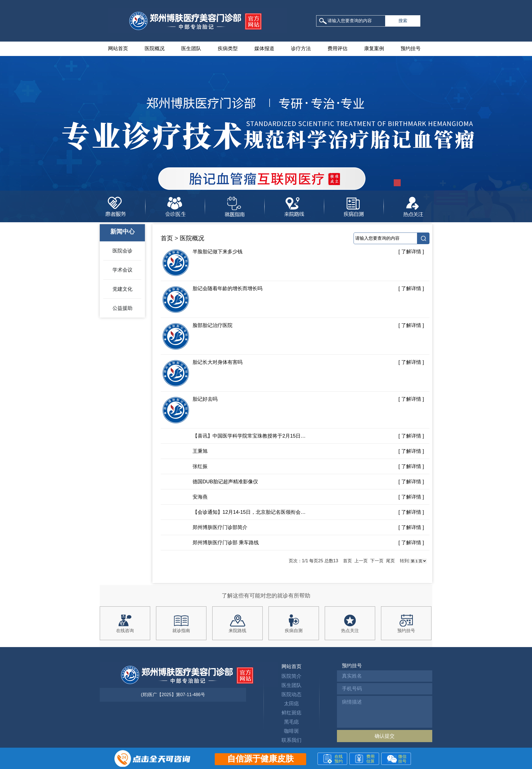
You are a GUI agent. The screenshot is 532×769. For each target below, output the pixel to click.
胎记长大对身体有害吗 (202, 373)
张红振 (200, 466)
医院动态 (291, 694)
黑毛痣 (291, 722)
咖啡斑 (291, 731)
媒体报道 (264, 48)
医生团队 (191, 48)
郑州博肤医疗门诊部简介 (220, 527)
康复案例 (374, 48)
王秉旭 (200, 451)
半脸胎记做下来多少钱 (202, 263)
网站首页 (118, 48)
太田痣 (291, 704)
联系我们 (291, 740)
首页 (167, 238)
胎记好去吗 (190, 410)
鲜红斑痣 (291, 713)
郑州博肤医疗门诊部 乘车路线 (226, 543)
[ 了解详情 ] (411, 252)
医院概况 (155, 48)
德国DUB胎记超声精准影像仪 (225, 482)
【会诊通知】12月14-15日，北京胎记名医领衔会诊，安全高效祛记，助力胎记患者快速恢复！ (249, 512)
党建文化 (122, 289)
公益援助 (122, 308)
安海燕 (200, 497)
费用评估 (337, 48)
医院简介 (291, 676)
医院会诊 (122, 251)
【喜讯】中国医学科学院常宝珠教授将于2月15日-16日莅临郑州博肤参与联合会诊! (249, 436)
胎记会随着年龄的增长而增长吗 (212, 300)
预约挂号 (411, 48)
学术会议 (122, 270)
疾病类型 (228, 48)
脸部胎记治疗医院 (197, 336)
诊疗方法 (301, 48)
